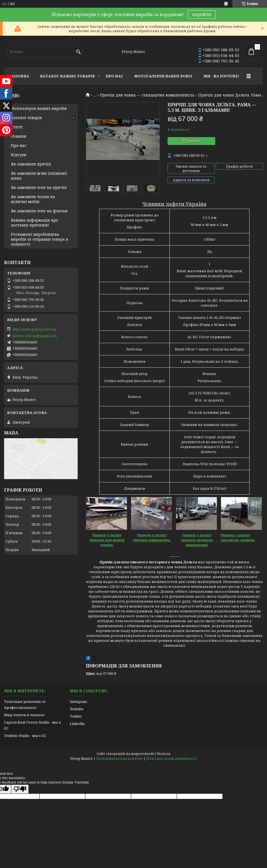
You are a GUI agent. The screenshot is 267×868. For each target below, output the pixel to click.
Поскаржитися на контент (119, 759)
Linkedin (77, 724)
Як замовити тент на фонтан (39, 211)
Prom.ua (164, 754)
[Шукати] (78, 52)
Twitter (76, 716)
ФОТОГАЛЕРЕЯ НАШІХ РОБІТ (163, 76)
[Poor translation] (20, 789)
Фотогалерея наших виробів (39, 108)
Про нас (19, 146)
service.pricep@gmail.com (35, 336)
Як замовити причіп (31, 164)
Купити (194, 141)
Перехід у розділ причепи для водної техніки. (107, 540)
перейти (202, 14)
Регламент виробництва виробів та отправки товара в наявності (40, 239)
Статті (17, 127)
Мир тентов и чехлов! (24, 715)
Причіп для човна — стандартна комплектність (147, 95)
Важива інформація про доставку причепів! (34, 223)
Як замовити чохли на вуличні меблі (33, 199)
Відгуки (19, 155)
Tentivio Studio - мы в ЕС (25, 736)
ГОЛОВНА (19, 76)
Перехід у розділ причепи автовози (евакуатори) (197, 540)
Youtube (77, 709)
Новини (19, 136)
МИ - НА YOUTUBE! (221, 76)
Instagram (78, 701)
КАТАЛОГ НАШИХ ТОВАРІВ (67, 76)
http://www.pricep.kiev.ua (34, 329)
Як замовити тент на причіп (39, 187)
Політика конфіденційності (172, 759)
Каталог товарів (26, 118)
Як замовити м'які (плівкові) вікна (39, 176)
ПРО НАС (114, 76)
